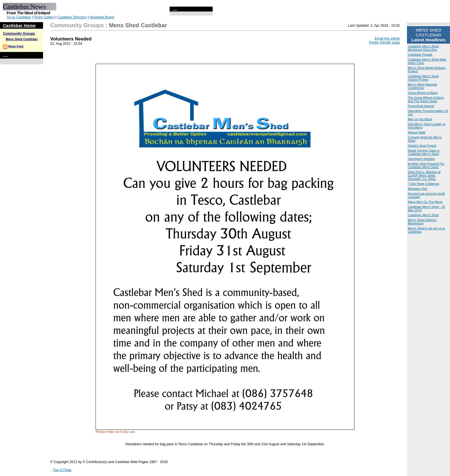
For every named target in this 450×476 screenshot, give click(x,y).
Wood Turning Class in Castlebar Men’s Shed (424, 152)
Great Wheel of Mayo (423, 93)
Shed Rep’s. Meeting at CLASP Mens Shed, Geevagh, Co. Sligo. (424, 175)
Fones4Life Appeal (421, 106)
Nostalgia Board (102, 17)
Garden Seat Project (422, 146)
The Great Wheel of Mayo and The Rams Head (426, 99)
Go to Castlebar (19, 17)
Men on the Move (420, 119)
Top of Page (62, 470)
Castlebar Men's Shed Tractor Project (423, 78)
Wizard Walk (417, 132)
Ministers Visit (418, 189)
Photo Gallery (44, 17)
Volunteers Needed (421, 159)
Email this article (387, 38)
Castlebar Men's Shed (423, 215)
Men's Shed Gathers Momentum (422, 222)
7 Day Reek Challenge (424, 184)
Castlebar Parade (420, 55)
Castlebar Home (19, 25)
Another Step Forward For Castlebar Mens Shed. (426, 165)
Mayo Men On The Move (425, 202)
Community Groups (19, 34)
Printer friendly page (384, 42)
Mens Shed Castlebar (22, 39)
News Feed (16, 46)
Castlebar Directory (72, 17)
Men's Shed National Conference (422, 86)
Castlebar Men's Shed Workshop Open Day (423, 48)
